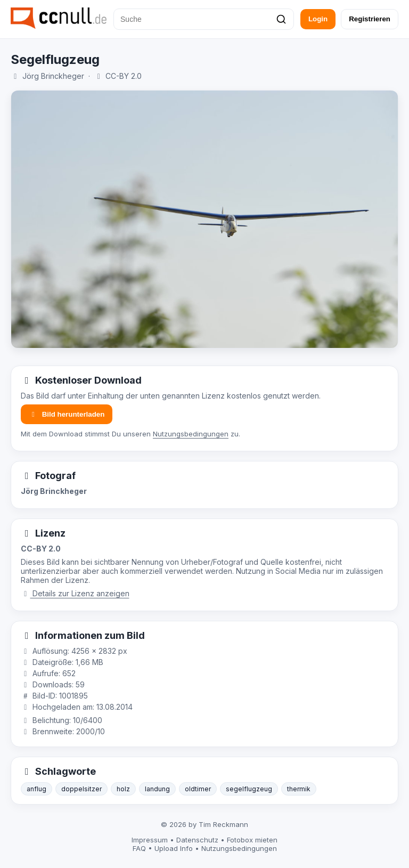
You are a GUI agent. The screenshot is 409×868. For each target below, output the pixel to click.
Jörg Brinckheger (53, 76)
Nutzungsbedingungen (191, 434)
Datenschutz (197, 840)
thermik (299, 789)
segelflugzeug (249, 789)
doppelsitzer (81, 789)
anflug (36, 789)
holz (123, 789)
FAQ (139, 848)
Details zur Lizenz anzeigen (75, 593)
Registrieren (370, 19)
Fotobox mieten (252, 840)
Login (318, 19)
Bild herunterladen (67, 414)
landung (157, 789)
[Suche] (204, 19)
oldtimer (198, 789)
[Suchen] (281, 19)
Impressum (150, 840)
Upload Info (174, 848)
